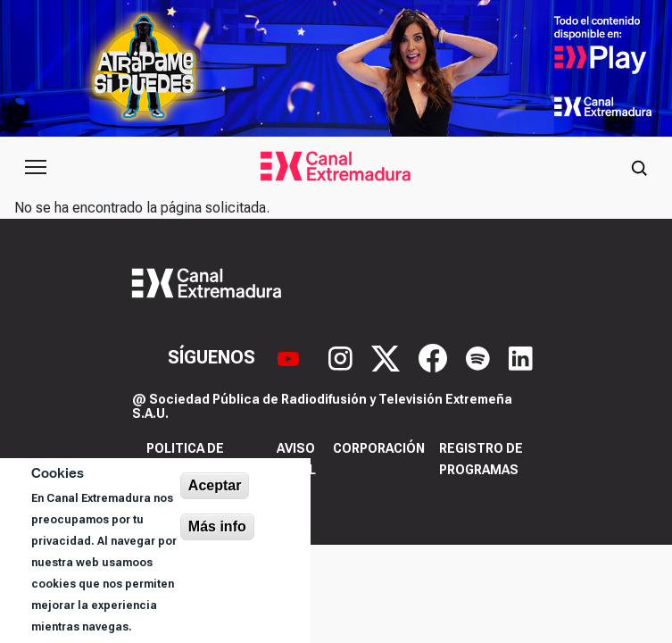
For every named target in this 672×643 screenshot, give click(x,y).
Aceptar (215, 485)
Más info (217, 526)
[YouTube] (290, 356)
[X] (388, 356)
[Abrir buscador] (639, 167)
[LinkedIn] (521, 356)
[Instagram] (343, 356)
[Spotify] (480, 356)
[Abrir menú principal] (36, 167)
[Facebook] (435, 356)
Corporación (379, 448)
